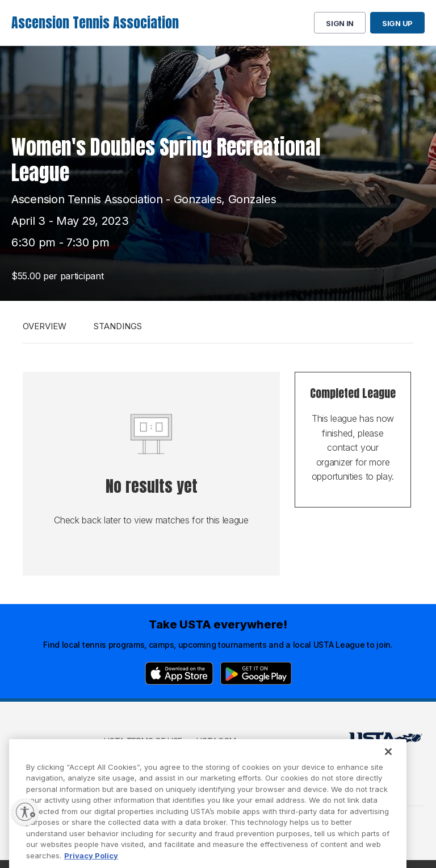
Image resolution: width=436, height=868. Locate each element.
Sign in (340, 23)
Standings (118, 326)
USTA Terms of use (143, 741)
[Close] (388, 766)
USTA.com (216, 741)
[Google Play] (256, 673)
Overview (45, 326)
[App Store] (179, 673)
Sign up (397, 23)
